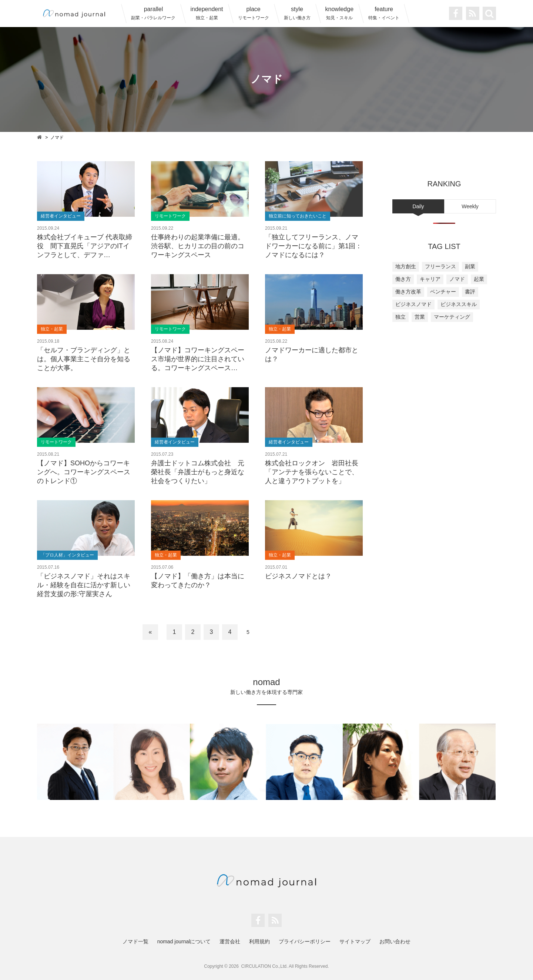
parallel (153, 13)
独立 (400, 317)
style (297, 13)
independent (207, 13)
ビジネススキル (459, 304)
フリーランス (440, 266)
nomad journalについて (184, 941)
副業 (470, 266)
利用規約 (259, 941)
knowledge (340, 13)
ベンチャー (443, 292)
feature (384, 13)
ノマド (457, 279)
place (254, 13)
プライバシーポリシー (305, 941)
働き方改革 (408, 292)
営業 (420, 317)
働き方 (403, 279)
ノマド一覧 (135, 941)
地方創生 (406, 266)
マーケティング (452, 317)
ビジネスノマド (413, 304)
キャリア (430, 279)
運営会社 (230, 941)
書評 (470, 292)
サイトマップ (355, 941)
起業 (479, 279)
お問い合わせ (395, 941)
